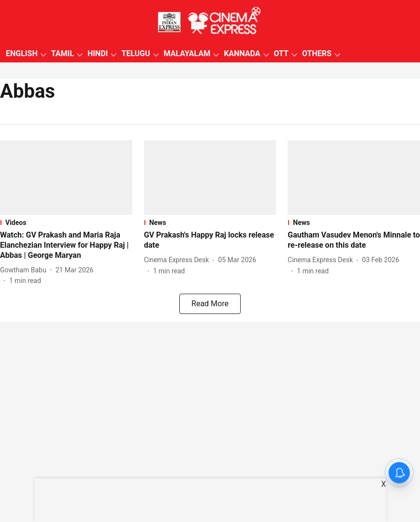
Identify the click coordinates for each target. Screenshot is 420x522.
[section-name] (66, 223)
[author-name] (25, 270)
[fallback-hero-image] (66, 178)
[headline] (66, 245)
